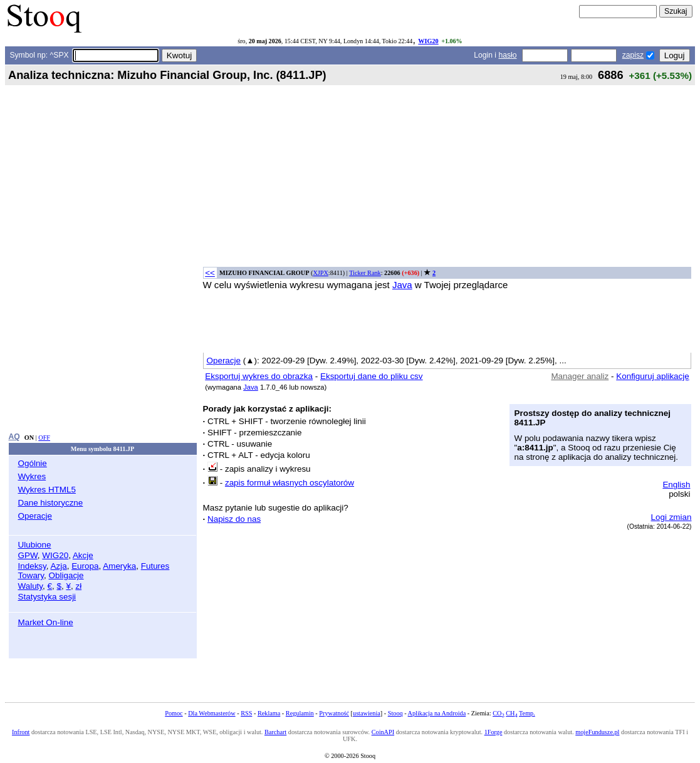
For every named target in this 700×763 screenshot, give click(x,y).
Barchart (275, 732)
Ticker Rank (365, 273)
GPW (28, 555)
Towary (31, 575)
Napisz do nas (234, 519)
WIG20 (428, 41)
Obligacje (66, 575)
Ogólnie (33, 463)
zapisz (633, 55)
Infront (21, 732)
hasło (507, 55)
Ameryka (119, 566)
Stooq (395, 713)
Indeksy (32, 566)
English (676, 485)
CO (498, 713)
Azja (59, 566)
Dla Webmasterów (212, 713)
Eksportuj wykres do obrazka (259, 376)
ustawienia (367, 713)
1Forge (494, 732)
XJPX (320, 273)
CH (511, 713)
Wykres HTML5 (47, 490)
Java (402, 285)
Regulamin (300, 713)
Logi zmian (671, 517)
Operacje (35, 516)
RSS (246, 713)
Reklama (269, 713)
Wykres (32, 476)
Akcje (83, 555)
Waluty (31, 586)
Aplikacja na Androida (437, 713)
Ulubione (35, 545)
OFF (44, 438)
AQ (14, 437)
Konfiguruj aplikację (653, 376)
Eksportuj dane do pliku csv (372, 376)
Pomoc (174, 713)
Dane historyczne (51, 503)
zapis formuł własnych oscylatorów (290, 483)
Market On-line (46, 622)
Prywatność (334, 713)
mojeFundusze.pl (597, 732)
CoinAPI (383, 732)
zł (78, 586)
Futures (155, 566)
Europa (85, 566)
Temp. (527, 713)
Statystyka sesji (47, 597)
